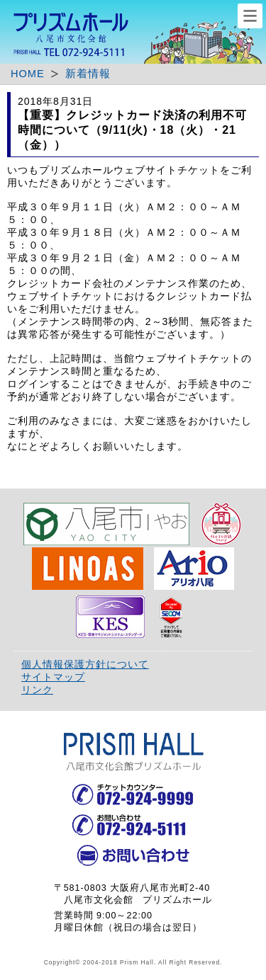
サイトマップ (53, 677)
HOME (28, 74)
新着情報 (88, 74)
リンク (37, 690)
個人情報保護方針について (85, 664)
